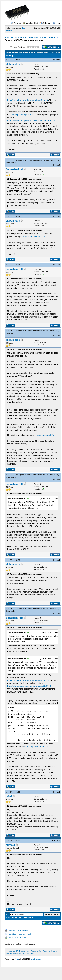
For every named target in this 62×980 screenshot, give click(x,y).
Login (24, 28)
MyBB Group (36, 959)
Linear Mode (55, 52)
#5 (59, 335)
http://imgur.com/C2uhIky (46, 435)
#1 (59, 60)
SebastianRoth (11, 163)
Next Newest (25, 918)
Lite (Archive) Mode (14, 953)
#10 (59, 840)
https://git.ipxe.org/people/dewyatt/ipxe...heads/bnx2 (31, 120)
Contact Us (11, 951)
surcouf (10, 845)
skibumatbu (13, 64)
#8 (59, 613)
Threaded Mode (42, 52)
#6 (59, 480)
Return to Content (50, 951)
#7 (59, 560)
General (52, 37)
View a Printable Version (18, 930)
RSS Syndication (29, 953)
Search (16, 23)
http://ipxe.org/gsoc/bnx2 (23, 115)
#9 (59, 792)
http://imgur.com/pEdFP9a (36, 747)
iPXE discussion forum (16, 37)
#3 (59, 216)
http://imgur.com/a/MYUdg (35, 237)
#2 (59, 165)
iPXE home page (23, 951)
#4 (59, 265)
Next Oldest (11, 918)
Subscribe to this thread (18, 937)
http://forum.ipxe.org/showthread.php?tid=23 (28, 100)
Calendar (45, 23)
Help (57, 23)
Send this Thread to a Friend (20, 934)
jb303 (9, 796)
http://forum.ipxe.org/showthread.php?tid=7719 (29, 680)
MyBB (17, 959)
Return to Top (36, 951)
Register (9, 30)
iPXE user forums (37, 37)
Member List (30, 23)
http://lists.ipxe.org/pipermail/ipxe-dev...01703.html (30, 686)
